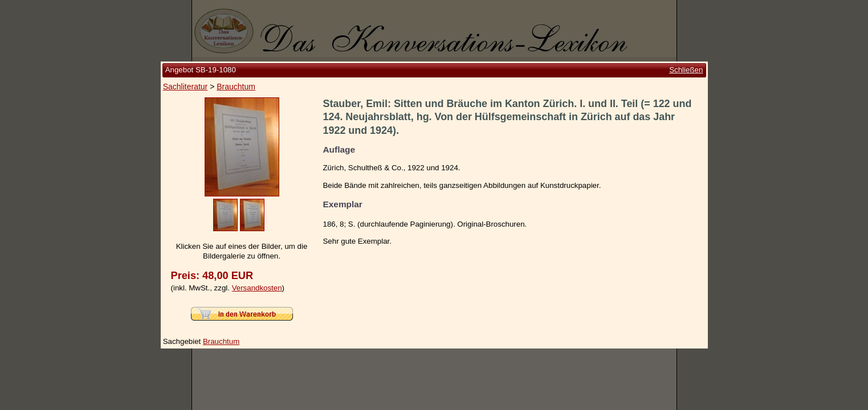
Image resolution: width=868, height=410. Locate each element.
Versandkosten (257, 288)
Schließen (686, 70)
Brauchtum (236, 87)
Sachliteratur (186, 87)
